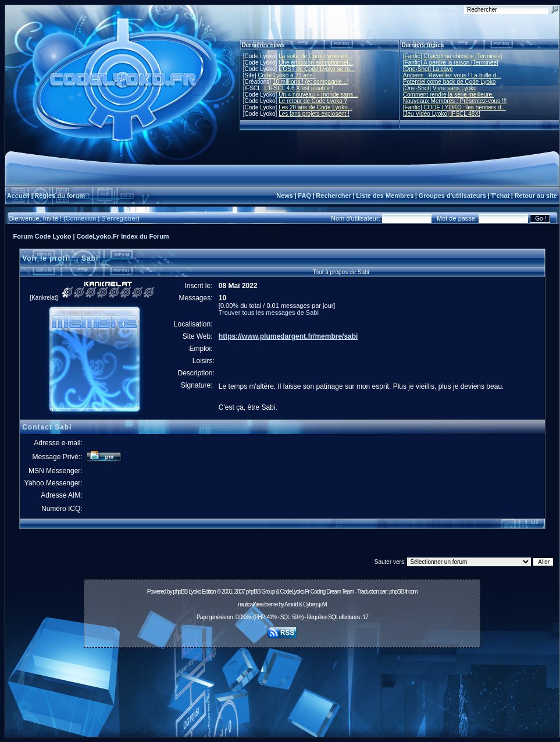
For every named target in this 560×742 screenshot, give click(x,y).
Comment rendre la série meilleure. (448, 95)
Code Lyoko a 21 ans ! (287, 75)
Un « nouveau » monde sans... (318, 95)
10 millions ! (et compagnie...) (311, 82)
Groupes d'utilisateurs (452, 196)
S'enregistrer (119, 218)
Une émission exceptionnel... (316, 63)
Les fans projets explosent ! (314, 114)
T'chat (500, 196)
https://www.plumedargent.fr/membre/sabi (288, 336)
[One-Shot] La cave (428, 69)
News (285, 196)
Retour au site (536, 196)
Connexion (81, 218)
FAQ (304, 196)
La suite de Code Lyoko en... (315, 56)
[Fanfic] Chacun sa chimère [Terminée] (453, 56)
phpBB (180, 592)
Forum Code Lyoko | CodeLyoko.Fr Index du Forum (91, 236)
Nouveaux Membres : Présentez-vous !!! (455, 101)
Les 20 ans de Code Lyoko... (315, 107)
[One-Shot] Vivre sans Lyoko (440, 88)
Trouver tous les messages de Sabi (269, 313)
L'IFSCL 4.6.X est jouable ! (298, 88)
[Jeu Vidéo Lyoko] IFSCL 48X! (442, 114)
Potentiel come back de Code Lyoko (450, 82)
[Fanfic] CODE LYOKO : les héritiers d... (454, 107)
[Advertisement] (282, 695)
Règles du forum (60, 196)
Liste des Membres (385, 196)
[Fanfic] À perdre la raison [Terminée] (451, 63)
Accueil (18, 196)
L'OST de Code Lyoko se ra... (317, 69)
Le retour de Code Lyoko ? (313, 101)
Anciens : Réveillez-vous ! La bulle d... (452, 75)
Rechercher (333, 196)
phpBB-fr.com (403, 592)
